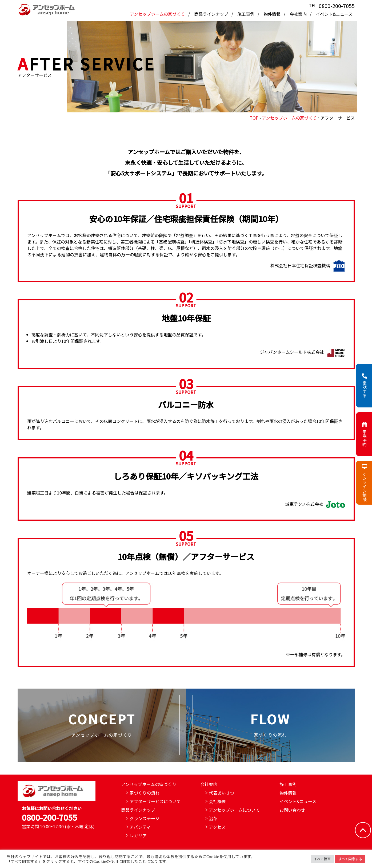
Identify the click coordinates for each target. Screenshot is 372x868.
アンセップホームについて (234, 810)
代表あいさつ (222, 793)
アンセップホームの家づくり (158, 14)
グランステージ (145, 818)
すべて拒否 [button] (322, 859)
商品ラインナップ (212, 14)
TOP (254, 118)
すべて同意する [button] (350, 859)
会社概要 (217, 801)
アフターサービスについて (155, 801)
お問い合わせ (292, 810)
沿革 (213, 818)
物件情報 (273, 14)
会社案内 (299, 14)
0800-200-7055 (337, 6)
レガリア (138, 835)
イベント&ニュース (334, 14)
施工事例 (246, 14)
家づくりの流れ (145, 793)
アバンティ (140, 827)
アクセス (217, 827)
